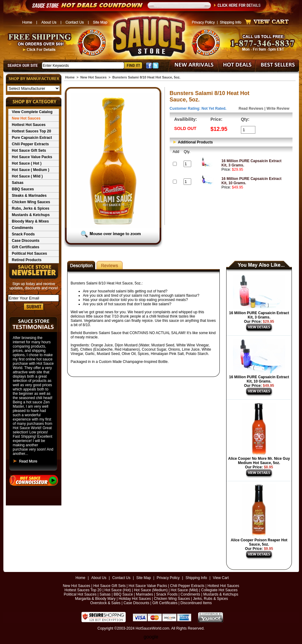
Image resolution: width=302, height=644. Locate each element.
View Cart (221, 578)
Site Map (143, 578)
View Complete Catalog (32, 112)
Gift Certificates (26, 247)
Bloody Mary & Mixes (31, 221)
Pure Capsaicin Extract (32, 138)
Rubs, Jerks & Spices (31, 208)
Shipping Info (196, 578)
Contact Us (121, 578)
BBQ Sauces (23, 189)
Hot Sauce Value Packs (32, 157)
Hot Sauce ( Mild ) (27, 176)
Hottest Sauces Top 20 (32, 131)
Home (70, 77)
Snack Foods (23, 234)
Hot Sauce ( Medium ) (31, 170)
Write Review (278, 109)
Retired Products (27, 260)
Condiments (23, 228)
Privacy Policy (168, 578)
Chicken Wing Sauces (31, 202)
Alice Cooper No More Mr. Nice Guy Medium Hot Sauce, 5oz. (259, 461)
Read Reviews (251, 109)
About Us (99, 578)
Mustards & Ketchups (31, 215)
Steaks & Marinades (29, 196)
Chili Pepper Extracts (31, 144)
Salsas (18, 183)
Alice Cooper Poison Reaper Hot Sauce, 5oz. (259, 542)
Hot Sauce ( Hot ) (27, 163)
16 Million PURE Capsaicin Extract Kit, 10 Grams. (259, 379)
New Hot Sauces (26, 118)
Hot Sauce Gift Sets (29, 151)
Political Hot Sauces (30, 253)
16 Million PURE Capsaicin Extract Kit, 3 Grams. (259, 315)
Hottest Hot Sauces (29, 125)
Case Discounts (26, 241)
